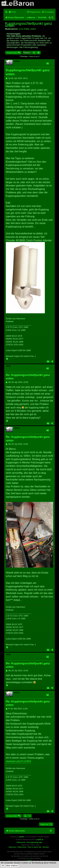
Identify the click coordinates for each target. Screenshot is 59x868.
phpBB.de (40, 840)
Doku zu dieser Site (35, 847)
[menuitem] (12, 12)
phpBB (21, 837)
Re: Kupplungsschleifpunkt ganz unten (28, 377)
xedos (33, 29)
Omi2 (8, 366)
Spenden (46, 847)
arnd (21, 29)
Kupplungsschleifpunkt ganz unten (29, 25)
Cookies (29, 861)
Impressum (12, 847)
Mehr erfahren (12, 866)
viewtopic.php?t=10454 (18, 761)
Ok (3, 866)
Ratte (27, 29)
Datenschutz (22, 847)
